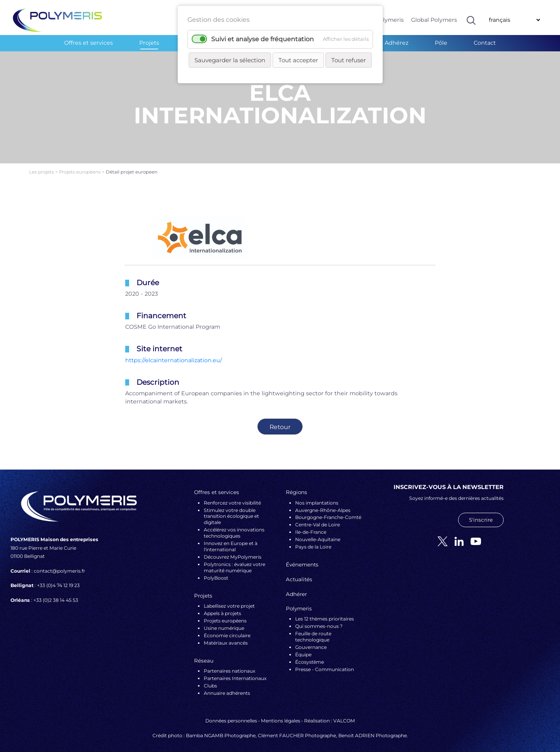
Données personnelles (231, 714)
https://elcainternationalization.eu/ (174, 353)
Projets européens (80, 165)
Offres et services (88, 43)
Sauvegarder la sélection (230, 60)
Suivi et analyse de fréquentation (262, 39)
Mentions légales (281, 714)
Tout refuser (349, 60)
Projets (149, 43)
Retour (280, 420)
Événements (302, 558)
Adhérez (396, 43)
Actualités (299, 573)
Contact (485, 43)
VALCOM (344, 714)
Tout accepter (298, 60)
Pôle (441, 43)
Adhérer (296, 587)
